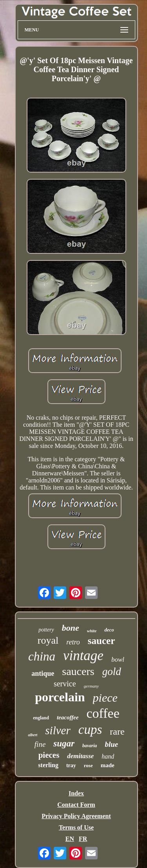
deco (109, 630)
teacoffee (68, 717)
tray (71, 765)
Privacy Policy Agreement (76, 816)
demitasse (80, 756)
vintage (83, 656)
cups (90, 730)
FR (83, 839)
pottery (46, 630)
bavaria (90, 746)
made (108, 765)
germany (92, 686)
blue (111, 744)
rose (88, 765)
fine (40, 744)
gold (112, 671)
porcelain (60, 697)
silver (58, 730)
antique (43, 673)
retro (73, 642)
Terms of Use (76, 827)
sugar (64, 743)
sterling (48, 765)
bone (71, 628)
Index (76, 793)
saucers (78, 671)
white (92, 631)
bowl (118, 660)
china (42, 656)
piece (105, 698)
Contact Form (76, 805)
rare (117, 732)
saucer (101, 641)
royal (48, 640)
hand (108, 756)
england (41, 718)
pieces (49, 755)
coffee (103, 713)
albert (33, 735)
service (65, 684)
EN (70, 839)
